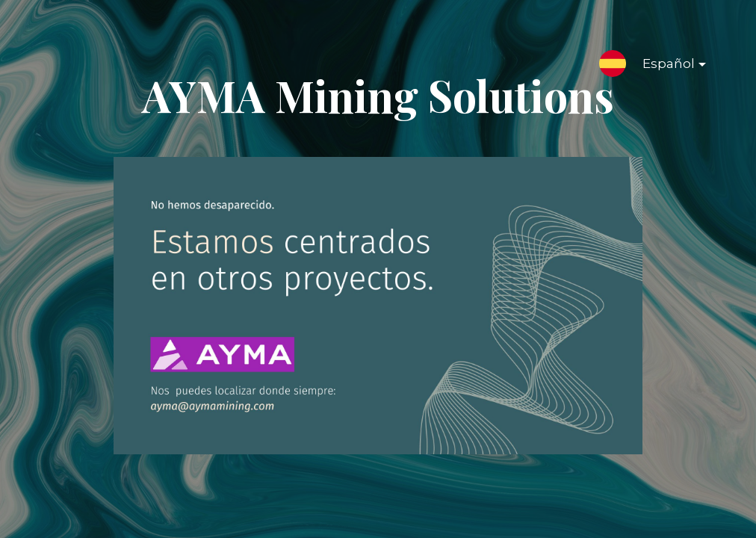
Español (662, 67)
